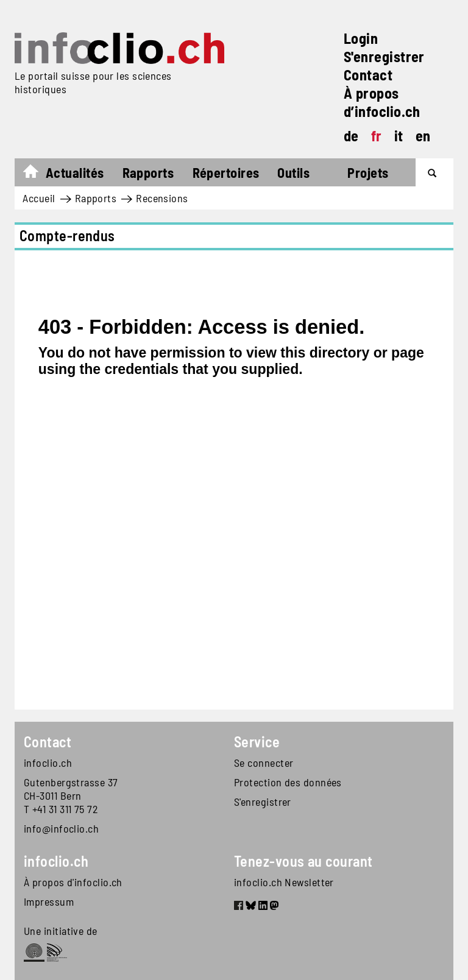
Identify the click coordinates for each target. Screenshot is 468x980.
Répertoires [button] (226, 172)
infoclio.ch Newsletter (284, 882)
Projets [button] (368, 172)
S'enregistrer (384, 56)
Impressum (49, 901)
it (399, 136)
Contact (368, 75)
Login (361, 38)
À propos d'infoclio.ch (73, 882)
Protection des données (288, 782)
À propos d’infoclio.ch (382, 102)
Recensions (162, 198)
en (423, 136)
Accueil (37, 174)
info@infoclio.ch (61, 828)
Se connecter (264, 763)
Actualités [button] (75, 172)
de (351, 136)
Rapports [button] (148, 172)
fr (377, 136)
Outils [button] (293, 172)
